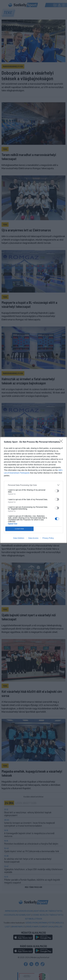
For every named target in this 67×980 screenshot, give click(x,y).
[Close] (62, 442)
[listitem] (33, 485)
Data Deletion (19, 538)
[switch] (57, 491)
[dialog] (33, 490)
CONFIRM (19, 529)
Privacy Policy (48, 538)
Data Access (33, 538)
